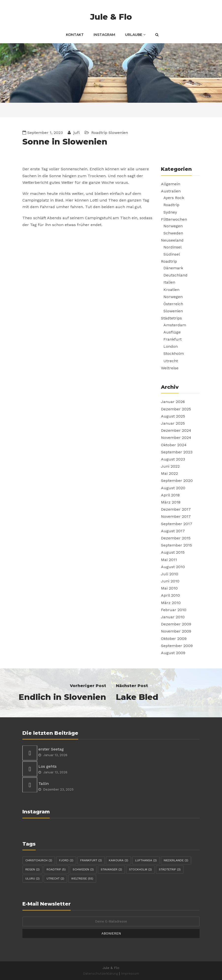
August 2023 (173, 459)
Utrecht (171, 361)
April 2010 (170, 595)
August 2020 (173, 488)
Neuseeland (172, 240)
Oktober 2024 (174, 445)
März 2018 (171, 502)
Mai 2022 (169, 473)
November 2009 (176, 631)
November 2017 (176, 516)
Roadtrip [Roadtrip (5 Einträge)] (56, 869)
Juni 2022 (170, 466)
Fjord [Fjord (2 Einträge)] (66, 860)
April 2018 (170, 495)
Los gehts (48, 766)
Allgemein (171, 184)
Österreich (173, 304)
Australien (171, 191)
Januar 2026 (173, 402)
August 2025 (173, 416)
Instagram (104, 35)
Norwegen (173, 226)
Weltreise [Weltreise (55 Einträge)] (82, 879)
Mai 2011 (169, 560)
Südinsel (172, 254)
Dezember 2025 (176, 409)
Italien (169, 282)
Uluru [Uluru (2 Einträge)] (32, 879)
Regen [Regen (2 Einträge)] (32, 869)
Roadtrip (99, 133)
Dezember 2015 (176, 538)
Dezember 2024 (176, 430)
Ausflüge (172, 332)
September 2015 (176, 545)
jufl (76, 133)
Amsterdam (175, 325)
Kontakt (75, 35)
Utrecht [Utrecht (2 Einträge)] (55, 879)
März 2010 (171, 603)
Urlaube (135, 35)
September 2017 (177, 524)
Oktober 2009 (174, 639)
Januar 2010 (173, 617)
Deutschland (175, 275)
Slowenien (118, 133)
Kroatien (171, 290)
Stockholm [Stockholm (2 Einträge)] (140, 869)
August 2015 (173, 552)
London (171, 346)
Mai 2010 (169, 588)
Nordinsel (173, 247)
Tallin (44, 784)
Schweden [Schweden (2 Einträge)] (83, 869)
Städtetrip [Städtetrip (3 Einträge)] (170, 869)
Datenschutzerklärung (100, 973)
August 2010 (173, 567)
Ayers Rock (174, 198)
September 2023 (177, 452)
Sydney (170, 212)
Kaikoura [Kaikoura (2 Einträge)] (119, 860)
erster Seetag (51, 749)
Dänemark (173, 268)
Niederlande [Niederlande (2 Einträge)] (176, 860)
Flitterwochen (174, 219)
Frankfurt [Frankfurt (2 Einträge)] (91, 860)
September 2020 (177, 481)
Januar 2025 (173, 423)
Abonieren (111, 933)
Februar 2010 (174, 610)
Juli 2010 (170, 574)
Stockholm (174, 353)
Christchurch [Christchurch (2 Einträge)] (39, 860)
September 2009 (177, 646)
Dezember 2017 (176, 509)
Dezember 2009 (176, 624)
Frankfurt (173, 339)
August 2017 (173, 531)
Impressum (130, 973)
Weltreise (170, 368)
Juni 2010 (170, 581)
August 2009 (173, 653)
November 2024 (176, 438)
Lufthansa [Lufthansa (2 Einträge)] (146, 860)
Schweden (173, 233)
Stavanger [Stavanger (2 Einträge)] (111, 869)
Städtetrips (171, 318)
